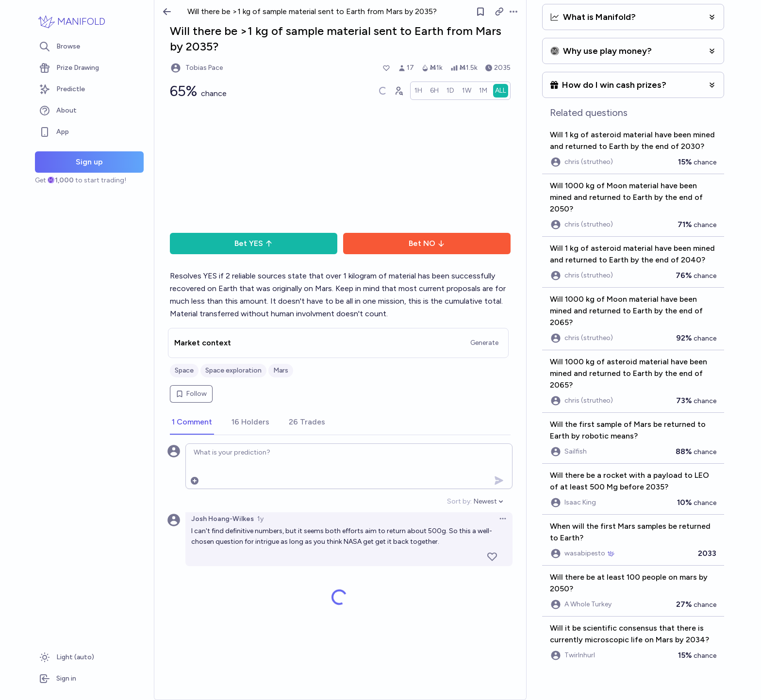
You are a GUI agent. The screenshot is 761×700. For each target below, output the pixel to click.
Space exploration (233, 370)
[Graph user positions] (398, 91)
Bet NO (427, 243)
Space (184, 370)
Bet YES (254, 243)
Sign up (89, 162)
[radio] (418, 91)
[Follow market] (480, 12)
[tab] (192, 423)
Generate (484, 343)
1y (260, 519)
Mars (281, 370)
